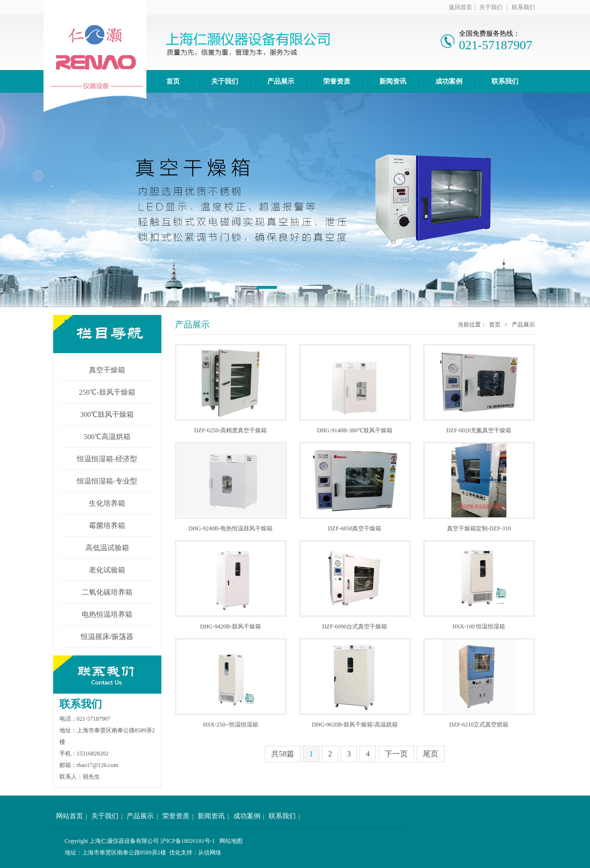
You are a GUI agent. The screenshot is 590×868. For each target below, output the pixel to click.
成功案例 (449, 81)
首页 (173, 81)
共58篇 (283, 754)
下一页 (396, 754)
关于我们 (491, 7)
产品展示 (281, 81)
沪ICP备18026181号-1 (188, 841)
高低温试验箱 (107, 548)
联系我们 (523, 7)
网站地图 (231, 841)
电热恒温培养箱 (107, 614)
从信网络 (210, 853)
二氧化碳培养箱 (107, 592)
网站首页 (70, 816)
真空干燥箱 (107, 370)
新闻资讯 (393, 81)
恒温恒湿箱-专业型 (107, 481)
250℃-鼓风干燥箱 (107, 392)
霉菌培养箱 (107, 526)
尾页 (431, 754)
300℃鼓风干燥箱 (107, 414)
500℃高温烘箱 (107, 437)
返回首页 (460, 7)
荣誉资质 (337, 81)
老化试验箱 (107, 570)
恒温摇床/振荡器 (107, 637)
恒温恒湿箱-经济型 (107, 459)
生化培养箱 (107, 503)
